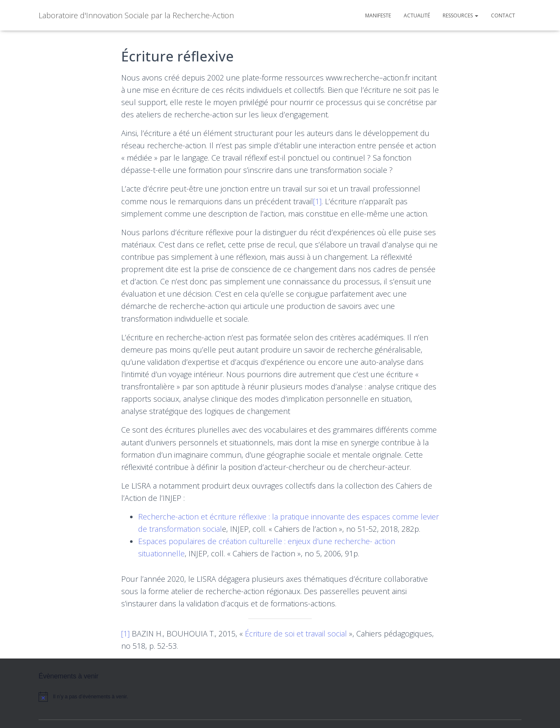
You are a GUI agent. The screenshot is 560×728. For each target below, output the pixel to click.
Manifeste (378, 15)
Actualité (417, 15)
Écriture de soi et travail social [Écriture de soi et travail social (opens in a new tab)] (296, 634)
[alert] (111, 697)
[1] (317, 201)
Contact (503, 15)
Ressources (460, 15)
